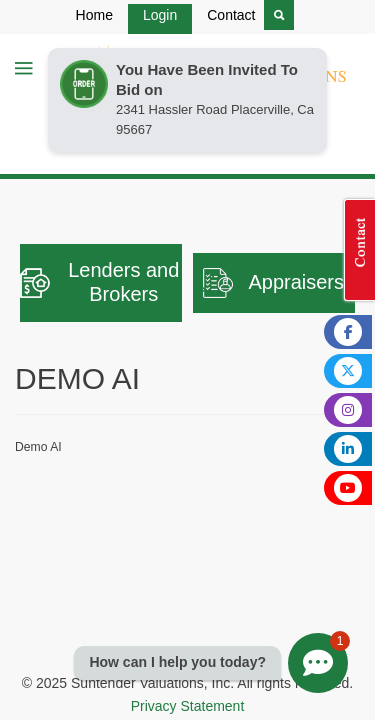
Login (160, 15)
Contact (231, 15)
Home (94, 15)
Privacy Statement (188, 706)
